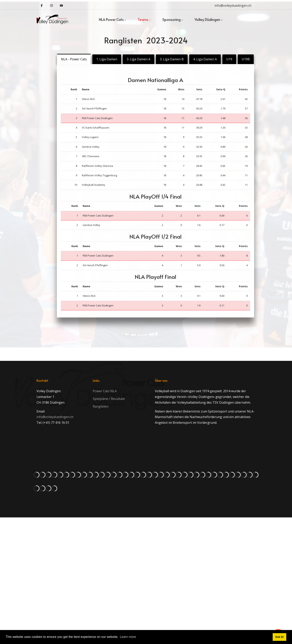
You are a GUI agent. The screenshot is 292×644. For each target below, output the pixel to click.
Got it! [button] (279, 637)
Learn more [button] (128, 637)
